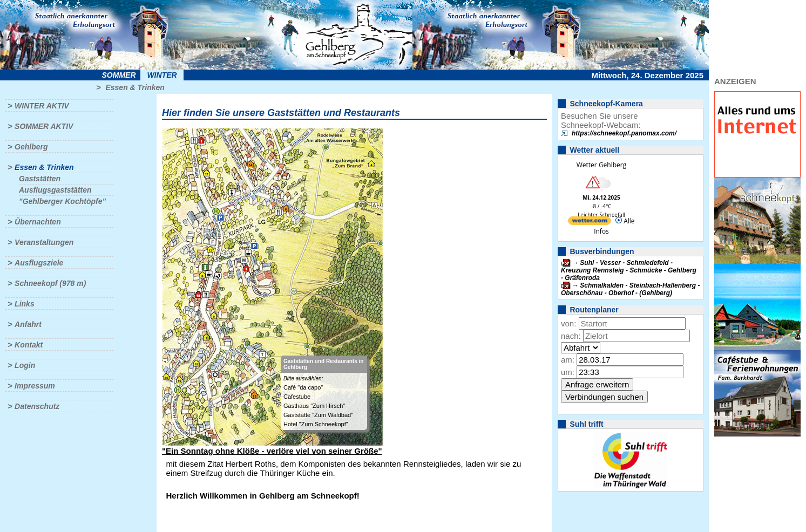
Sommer (119, 75)
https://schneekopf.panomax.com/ (624, 133)
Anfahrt (28, 324)
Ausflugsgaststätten (55, 190)
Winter (162, 75)
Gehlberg (31, 147)
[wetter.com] (590, 223)
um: (568, 372)
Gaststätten (40, 179)
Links (25, 304)
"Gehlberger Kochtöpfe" (62, 201)
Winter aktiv (42, 106)
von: (568, 323)
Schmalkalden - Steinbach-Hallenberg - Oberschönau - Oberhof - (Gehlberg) (630, 289)
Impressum (35, 386)
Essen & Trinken (135, 87)
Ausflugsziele (39, 263)
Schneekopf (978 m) (50, 283)
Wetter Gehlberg (601, 165)
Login (25, 365)
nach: (571, 336)
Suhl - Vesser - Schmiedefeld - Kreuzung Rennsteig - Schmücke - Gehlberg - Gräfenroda (629, 270)
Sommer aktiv (44, 126)
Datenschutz (37, 406)
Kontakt (29, 345)
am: (568, 360)
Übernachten (38, 222)
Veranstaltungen (44, 242)
